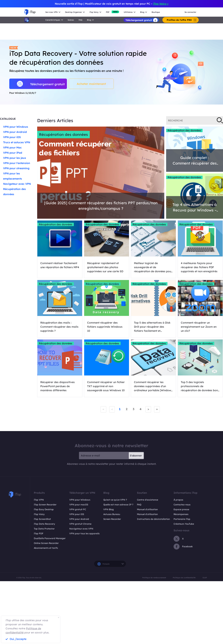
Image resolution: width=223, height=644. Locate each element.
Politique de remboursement (154, 578)
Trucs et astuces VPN (17, 142)
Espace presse (181, 509)
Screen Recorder (112, 519)
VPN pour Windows (16, 127)
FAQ (80, 20)
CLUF (205, 578)
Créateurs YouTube (184, 524)
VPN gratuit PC (78, 509)
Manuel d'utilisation (147, 509)
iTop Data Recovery (44, 524)
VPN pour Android (15, 132)
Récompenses (181, 514)
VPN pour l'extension (17, 163)
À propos (178, 500)
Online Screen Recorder (46, 543)
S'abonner (136, 456)
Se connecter (190, 12)
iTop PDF (39, 533)
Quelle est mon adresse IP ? (118, 505)
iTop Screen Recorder (45, 505)
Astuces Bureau (112, 514)
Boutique (156, 12)
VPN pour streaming (16, 168)
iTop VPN (39, 500)
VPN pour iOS (12, 137)
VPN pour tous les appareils (84, 533)
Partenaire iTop (182, 519)
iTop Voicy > (161, 4)
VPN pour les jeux (15, 158)
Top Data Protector (44, 529)
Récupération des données (63, 134)
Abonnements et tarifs (46, 548)
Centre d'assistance (148, 500)
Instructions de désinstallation (153, 519)
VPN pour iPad (13, 153)
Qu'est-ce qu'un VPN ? (115, 500)
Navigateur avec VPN (17, 184)
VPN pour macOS (79, 505)
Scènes (71, 20)
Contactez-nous (182, 505)
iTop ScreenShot (42, 519)
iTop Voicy (39, 514)
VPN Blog (109, 509)
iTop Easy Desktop (44, 509)
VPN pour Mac (12, 148)
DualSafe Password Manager (50, 538)
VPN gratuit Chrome (80, 524)
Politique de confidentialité (184, 578)
